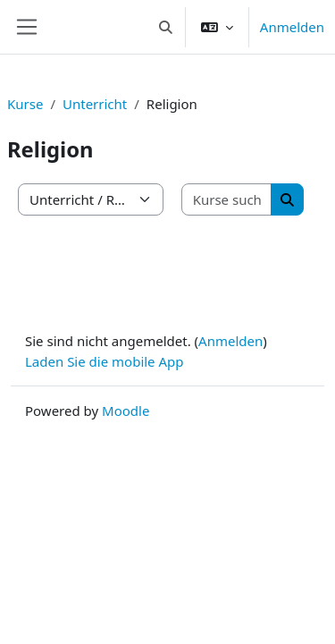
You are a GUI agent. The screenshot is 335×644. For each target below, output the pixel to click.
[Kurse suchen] (227, 200)
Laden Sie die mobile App (105, 361)
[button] (166, 27)
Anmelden (292, 27)
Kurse (25, 104)
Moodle (126, 411)
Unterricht (95, 104)
